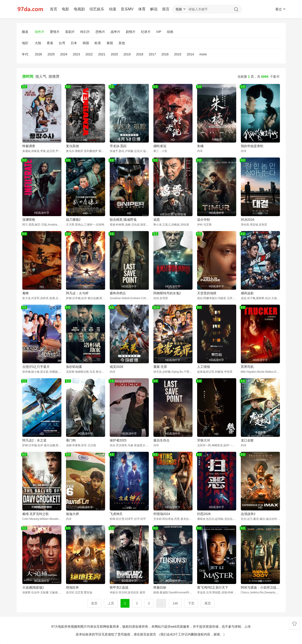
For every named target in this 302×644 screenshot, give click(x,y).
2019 (127, 54)
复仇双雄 (72, 146)
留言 (166, 9)
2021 (102, 54)
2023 (76, 54)
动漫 (112, 9)
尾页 (208, 603)
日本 (74, 43)
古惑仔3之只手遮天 (36, 367)
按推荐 (54, 76)
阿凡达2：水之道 (35, 440)
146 (175, 603)
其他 (122, 43)
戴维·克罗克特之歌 (36, 514)
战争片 (115, 32)
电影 (66, 9)
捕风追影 (247, 293)
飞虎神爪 (116, 514)
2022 (89, 54)
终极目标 (160, 587)
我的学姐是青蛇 (252, 146)
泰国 (110, 43)
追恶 (157, 220)
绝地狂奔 (72, 587)
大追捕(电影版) (33, 587)
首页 (54, 9)
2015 (178, 54)
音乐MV (127, 9)
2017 (152, 54)
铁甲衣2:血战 (119, 587)
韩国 (86, 43)
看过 (280, 9)
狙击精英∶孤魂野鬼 (123, 220)
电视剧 (79, 9)
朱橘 (200, 146)
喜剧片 (70, 32)
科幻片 (85, 32)
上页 (111, 603)
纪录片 (146, 32)
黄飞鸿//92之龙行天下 (213, 587)
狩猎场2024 (162, 514)
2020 (114, 54)
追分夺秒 (204, 220)
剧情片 (131, 32)
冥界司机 (247, 367)
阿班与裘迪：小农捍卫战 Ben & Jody (260, 587)
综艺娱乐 (97, 9)
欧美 (98, 43)
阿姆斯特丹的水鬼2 (167, 293)
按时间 (28, 76)
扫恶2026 (204, 514)
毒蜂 (26, 293)
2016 (165, 54)
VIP (159, 32)
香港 (50, 43)
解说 (154, 9)
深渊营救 (29, 220)
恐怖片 (100, 32)
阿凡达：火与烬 (77, 293)
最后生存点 (161, 440)
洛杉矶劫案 (74, 367)
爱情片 (55, 32)
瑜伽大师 (72, 514)
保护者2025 (118, 440)
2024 (64, 54)
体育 (142, 9)
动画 (170, 32)
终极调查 (29, 146)
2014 (190, 54)
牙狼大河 (204, 440)
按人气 (41, 76)
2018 (140, 54)
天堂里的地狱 (207, 293)
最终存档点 (118, 293)
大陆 (38, 43)
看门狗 (71, 440)
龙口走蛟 (247, 440)
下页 (191, 603)
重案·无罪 (160, 367)
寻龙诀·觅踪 (118, 146)
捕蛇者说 (160, 146)
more (203, 54)
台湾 (62, 43)
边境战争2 (248, 514)
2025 (51, 54)
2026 (38, 54)
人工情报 (204, 367)
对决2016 (248, 220)
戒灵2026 (116, 367)
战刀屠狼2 (73, 220)
